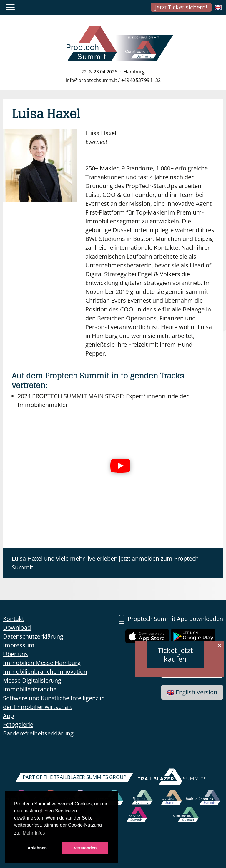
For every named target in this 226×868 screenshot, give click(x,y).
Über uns (15, 654)
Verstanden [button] (85, 848)
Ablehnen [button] (37, 848)
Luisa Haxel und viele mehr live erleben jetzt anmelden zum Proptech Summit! (105, 563)
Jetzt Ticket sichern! (181, 7)
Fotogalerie (18, 724)
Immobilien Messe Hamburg (42, 663)
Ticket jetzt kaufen (175, 655)
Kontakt (14, 619)
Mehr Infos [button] (34, 833)
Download (17, 627)
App (8, 716)
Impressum (19, 645)
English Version (192, 692)
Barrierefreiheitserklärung (38, 733)
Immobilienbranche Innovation (45, 672)
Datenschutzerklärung (33, 636)
